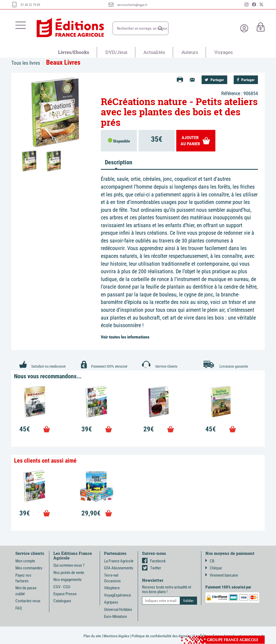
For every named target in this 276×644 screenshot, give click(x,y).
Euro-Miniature (115, 617)
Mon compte (25, 561)
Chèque (214, 568)
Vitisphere (112, 588)
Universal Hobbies (118, 610)
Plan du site (92, 636)
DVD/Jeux (116, 52)
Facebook (154, 561)
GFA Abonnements (119, 568)
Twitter (152, 568)
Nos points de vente (69, 573)
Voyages (224, 52)
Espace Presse (65, 594)
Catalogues (62, 601)
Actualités (154, 52)
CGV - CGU (62, 587)
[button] (160, 29)
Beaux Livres (63, 62)
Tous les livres (26, 63)
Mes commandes (29, 568)
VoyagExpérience (118, 595)
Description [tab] (118, 162)
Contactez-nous (28, 601)
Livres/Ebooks (74, 52)
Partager (214, 80)
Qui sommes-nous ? (69, 565)
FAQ (19, 608)
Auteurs (190, 52)
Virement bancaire (222, 575)
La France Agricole (119, 561)
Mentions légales (116, 636)
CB (210, 561)
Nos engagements (68, 580)
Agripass (111, 602)
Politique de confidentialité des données (161, 636)
